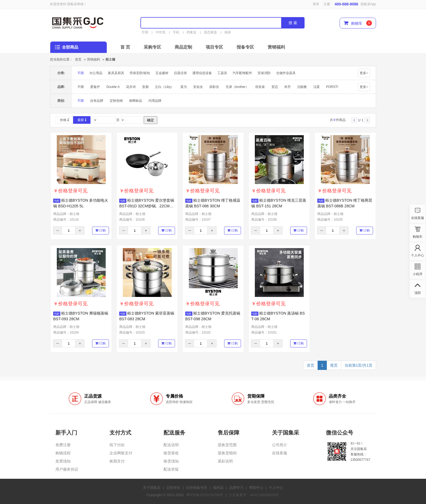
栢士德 (110, 59)
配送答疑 (171, 469)
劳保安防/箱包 (140, 73)
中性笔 (161, 32)
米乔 (287, 87)
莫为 (184, 87)
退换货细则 (227, 453)
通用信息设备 (202, 73)
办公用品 (96, 73)
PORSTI (332, 87)
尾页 (334, 365)
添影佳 (214, 87)
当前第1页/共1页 (358, 365)
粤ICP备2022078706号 (205, 495)
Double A (113, 87)
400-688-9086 (346, 4)
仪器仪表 (180, 73)
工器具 (222, 73)
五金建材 (162, 73)
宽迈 (275, 87)
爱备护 (95, 87)
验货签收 (171, 453)
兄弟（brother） (237, 87)
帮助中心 (256, 488)
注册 (327, 4)
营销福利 (93, 59)
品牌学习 (236, 488)
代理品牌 (155, 101)
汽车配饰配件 (242, 73)
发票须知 (63, 461)
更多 (364, 73)
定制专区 (173, 488)
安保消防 (264, 73)
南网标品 (136, 101)
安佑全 (198, 87)
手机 (176, 32)
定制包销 (116, 101)
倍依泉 (260, 87)
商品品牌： (66, 214)
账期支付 (117, 461)
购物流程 (63, 453)
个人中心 (276, 488)
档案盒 (192, 32)
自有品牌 (97, 101)
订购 (101, 230)
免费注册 (63, 445)
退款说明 (225, 461)
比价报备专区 (197, 488)
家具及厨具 (116, 73)
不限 (81, 73)
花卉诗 (131, 87)
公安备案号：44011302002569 (253, 495)
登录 (316, 4)
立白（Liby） (164, 87)
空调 (145, 32)
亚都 (145, 87)
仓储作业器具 (286, 73)
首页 (78, 59)
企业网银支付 (121, 453)
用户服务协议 (67, 469)
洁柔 (317, 87)
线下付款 (117, 445)
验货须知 (171, 461)
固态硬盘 (211, 32)
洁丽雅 (302, 87)
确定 (151, 120)
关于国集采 (152, 488)
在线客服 (280, 453)
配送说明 (171, 445)
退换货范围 (227, 445)
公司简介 (280, 445)
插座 (228, 32)
